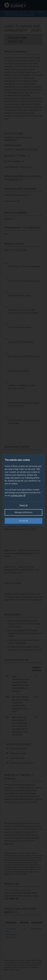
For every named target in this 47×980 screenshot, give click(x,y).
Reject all (23, 505)
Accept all (23, 521)
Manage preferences (23, 512)
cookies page (18, 496)
